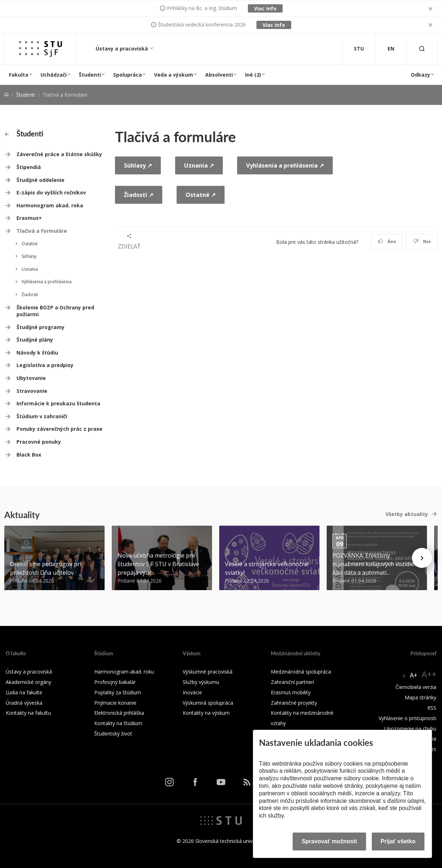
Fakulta (19, 75)
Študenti (90, 75)
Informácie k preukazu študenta (58, 403)
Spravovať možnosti (329, 841)
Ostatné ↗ (201, 195)
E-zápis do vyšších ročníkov (51, 192)
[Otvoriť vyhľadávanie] (422, 49)
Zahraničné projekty (294, 703)
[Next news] (422, 558)
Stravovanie (32, 391)
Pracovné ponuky (39, 442)
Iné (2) (253, 75)
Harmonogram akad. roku (124, 672)
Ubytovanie (31, 378)
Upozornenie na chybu (410, 729)
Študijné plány (35, 340)
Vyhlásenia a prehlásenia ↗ (285, 165)
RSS (432, 708)
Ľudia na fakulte (24, 692)
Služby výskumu (201, 682)
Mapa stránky (421, 697)
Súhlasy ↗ (138, 165)
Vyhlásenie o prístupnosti (407, 718)
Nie (422, 242)
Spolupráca (128, 75)
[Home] (6, 95)
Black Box (29, 455)
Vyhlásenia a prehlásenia (47, 282)
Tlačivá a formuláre (42, 231)
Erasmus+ (29, 218)
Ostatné (30, 244)
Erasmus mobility (291, 692)
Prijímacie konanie (115, 703)
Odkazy (421, 75)
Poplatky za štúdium (118, 692)
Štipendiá (29, 167)
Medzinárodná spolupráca (301, 672)
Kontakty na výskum (206, 713)
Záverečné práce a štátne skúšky (59, 154)
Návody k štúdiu (37, 353)
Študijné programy (40, 327)
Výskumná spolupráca (208, 703)
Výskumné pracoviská (208, 672)
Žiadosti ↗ (139, 195)
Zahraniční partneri (292, 682)
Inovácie (192, 692)
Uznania (30, 269)
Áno (387, 242)
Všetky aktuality (407, 514)
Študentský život (113, 734)
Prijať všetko (398, 841)
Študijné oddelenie (40, 180)
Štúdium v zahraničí (42, 416)
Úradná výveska (24, 703)
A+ (414, 675)
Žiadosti (30, 295)
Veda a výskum (174, 75)
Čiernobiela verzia (416, 687)
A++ (429, 674)
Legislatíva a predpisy (45, 365)
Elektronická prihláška (119, 713)
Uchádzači (54, 75)
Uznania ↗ (199, 165)
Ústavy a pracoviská (122, 49)
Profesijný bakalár (115, 682)
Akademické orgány (28, 682)
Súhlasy (29, 256)
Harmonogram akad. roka (50, 205)
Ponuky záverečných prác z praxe (59, 429)
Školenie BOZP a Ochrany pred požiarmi (55, 311)
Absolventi (219, 75)
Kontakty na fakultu (28, 713)
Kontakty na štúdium (118, 723)
